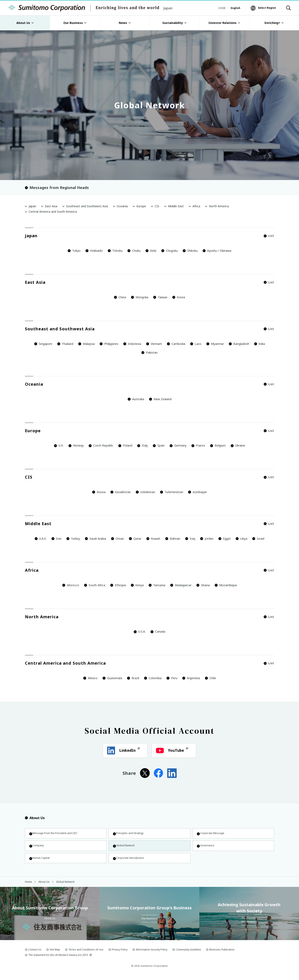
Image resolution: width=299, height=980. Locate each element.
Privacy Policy (120, 954)
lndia (260, 344)
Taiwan (160, 297)
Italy (143, 445)
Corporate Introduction (131, 861)
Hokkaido (94, 251)
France (198, 445)
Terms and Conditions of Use (86, 954)
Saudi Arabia (96, 539)
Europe (141, 206)
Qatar (135, 539)
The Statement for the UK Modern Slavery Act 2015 (58, 960)
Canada (158, 631)
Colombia (153, 678)
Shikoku (190, 251)
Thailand (65, 344)
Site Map (55, 954)
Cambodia (176, 344)
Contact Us (35, 954)
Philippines (109, 344)
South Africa (97, 585)
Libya (241, 539)
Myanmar (215, 344)
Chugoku (170, 251)
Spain (159, 445)
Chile (210, 678)
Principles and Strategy (131, 834)
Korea (179, 297)
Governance (207, 848)
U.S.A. (140, 631)
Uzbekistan (145, 492)
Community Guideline (188, 954)
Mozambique (226, 585)
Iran (56, 539)
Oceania (122, 206)
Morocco (71, 585)
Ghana (203, 585)
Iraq (190, 539)
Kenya (137, 585)
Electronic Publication (222, 954)
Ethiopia (118, 585)
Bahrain (173, 539)
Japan (32, 206)
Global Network (126, 848)
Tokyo (74, 251)
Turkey (73, 539)
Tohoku (115, 251)
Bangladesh (239, 344)
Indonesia (132, 344)
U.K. (59, 445)
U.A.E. (41, 539)
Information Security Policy (152, 954)
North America (219, 206)
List (269, 236)
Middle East (176, 206)
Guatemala (112, 678)
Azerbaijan (197, 492)
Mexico (90, 678)
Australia (136, 399)
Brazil (133, 678)
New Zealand (160, 399)
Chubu (134, 251)
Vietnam (154, 344)
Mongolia (140, 297)
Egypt (225, 539)
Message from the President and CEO (57, 834)
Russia (99, 492)
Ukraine (238, 445)
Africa (196, 206)
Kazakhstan (121, 492)
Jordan (207, 539)
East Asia (51, 206)
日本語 (222, 8)
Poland (125, 445)
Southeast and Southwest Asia (87, 206)
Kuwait (153, 539)
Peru (172, 678)
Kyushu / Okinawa (217, 251)
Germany (178, 445)
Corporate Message (213, 834)
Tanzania (157, 585)
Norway (76, 445)
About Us (35, 818)
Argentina (191, 678)
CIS (157, 206)
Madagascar (181, 585)
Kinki (151, 251)
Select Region (267, 8)
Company (38, 848)
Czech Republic (101, 445)
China (120, 297)
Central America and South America (53, 212)
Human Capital (42, 861)
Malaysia (86, 344)
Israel (258, 539)
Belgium (218, 445)
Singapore (43, 344)
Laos (196, 344)
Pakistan (149, 352)
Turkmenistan (172, 492)
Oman (118, 539)
